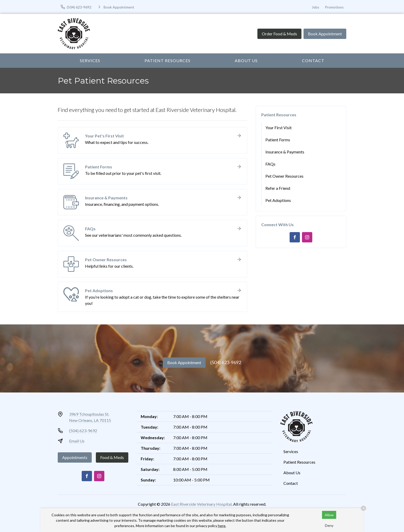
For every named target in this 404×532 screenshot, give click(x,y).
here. (222, 526)
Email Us (77, 441)
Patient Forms (278, 140)
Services (90, 60)
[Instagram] (307, 237)
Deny (329, 525)
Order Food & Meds (279, 34)
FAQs (270, 164)
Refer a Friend (278, 188)
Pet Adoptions (278, 200)
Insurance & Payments (285, 152)
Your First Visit (279, 128)
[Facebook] (295, 237)
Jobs (315, 7)
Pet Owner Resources (284, 176)
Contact (313, 60)
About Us (246, 60)
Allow (329, 515)
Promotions (334, 7)
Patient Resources (167, 60)
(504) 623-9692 (226, 362)
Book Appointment (325, 34)
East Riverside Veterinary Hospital (201, 504)
